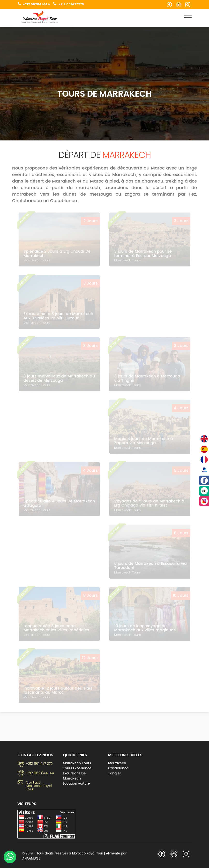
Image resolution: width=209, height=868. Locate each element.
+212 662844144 (36, 4)
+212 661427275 (71, 4)
